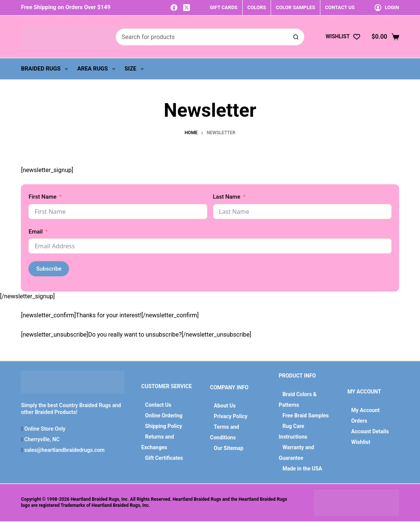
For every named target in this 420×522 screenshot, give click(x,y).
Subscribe (49, 269)
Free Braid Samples (306, 415)
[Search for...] (202, 37)
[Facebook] (174, 8)
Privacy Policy (231, 416)
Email (35, 232)
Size (136, 69)
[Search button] (296, 37)
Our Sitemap (229, 448)
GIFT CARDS (223, 7)
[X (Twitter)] (186, 8)
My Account (365, 410)
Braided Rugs (46, 69)
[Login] (387, 7)
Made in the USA (302, 469)
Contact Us (158, 405)
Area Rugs (98, 69)
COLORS (256, 7)
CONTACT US (340, 7)
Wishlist (360, 442)
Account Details (370, 431)
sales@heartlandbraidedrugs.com (64, 450)
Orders (359, 421)
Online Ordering (164, 415)
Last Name (227, 197)
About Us (225, 406)
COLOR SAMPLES (295, 7)
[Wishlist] (343, 37)
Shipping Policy (164, 426)
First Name (42, 197)
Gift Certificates (164, 458)
